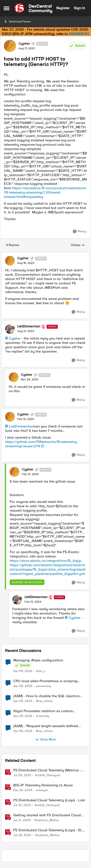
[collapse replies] (45, 254)
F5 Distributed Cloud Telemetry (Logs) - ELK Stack (49, 830)
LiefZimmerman (21, 426)
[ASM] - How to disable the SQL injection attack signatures (46, 696)
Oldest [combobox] (78, 245)
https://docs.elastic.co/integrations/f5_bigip (45, 561)
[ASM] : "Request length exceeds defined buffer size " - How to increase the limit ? (46, 726)
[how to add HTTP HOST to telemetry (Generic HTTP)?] (26, 263)
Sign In (79, 8)
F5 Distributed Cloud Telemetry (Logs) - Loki (49, 800)
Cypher (15, 338)
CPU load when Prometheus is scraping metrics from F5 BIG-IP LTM (45, 681)
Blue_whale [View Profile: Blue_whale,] (44, 701)
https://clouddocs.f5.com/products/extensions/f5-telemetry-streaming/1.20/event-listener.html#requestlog (45, 192)
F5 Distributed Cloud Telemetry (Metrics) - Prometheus (47, 770)
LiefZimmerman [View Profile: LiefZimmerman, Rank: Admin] (29, 326)
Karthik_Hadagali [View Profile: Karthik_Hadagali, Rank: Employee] (48, 775)
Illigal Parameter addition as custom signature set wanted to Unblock (43, 711)
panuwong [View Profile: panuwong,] (43, 686)
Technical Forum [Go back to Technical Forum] (17, 22)
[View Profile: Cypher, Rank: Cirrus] (10, 46)
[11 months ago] (22, 775)
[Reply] (79, 231)
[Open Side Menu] (7, 8)
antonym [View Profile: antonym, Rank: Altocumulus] (42, 790)
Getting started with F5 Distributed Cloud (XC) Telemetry (47, 815)
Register (63, 8)
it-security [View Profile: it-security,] (43, 716)
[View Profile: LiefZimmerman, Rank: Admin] (10, 329)
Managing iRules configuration (38, 660)
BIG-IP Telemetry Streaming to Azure (43, 785)
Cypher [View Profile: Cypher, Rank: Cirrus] (24, 44)
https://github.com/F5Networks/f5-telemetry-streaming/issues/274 (41, 444)
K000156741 (79, 34)
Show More (45, 740)
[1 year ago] (23, 790)
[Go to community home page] (33, 8)
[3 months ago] (23, 671)
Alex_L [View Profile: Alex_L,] (41, 671)
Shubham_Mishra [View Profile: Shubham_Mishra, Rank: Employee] (47, 820)
